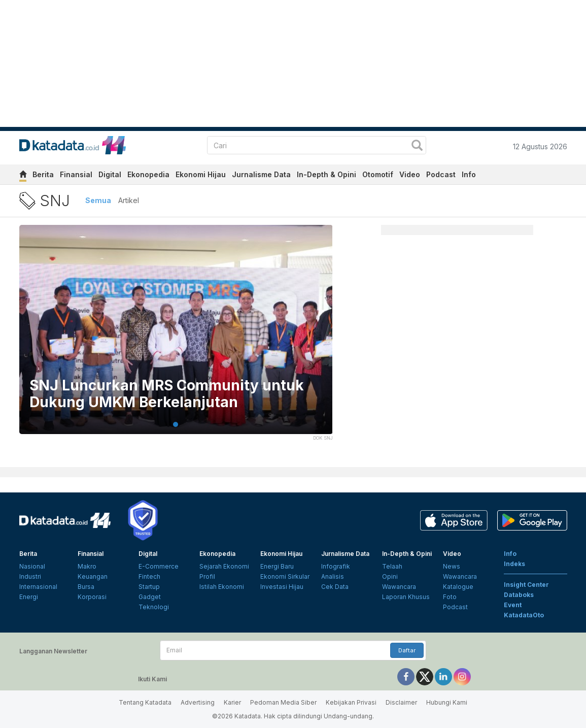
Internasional (38, 587)
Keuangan (93, 576)
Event (513, 605)
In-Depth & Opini (326, 174)
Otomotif (378, 174)
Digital (110, 174)
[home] (23, 176)
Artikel (129, 200)
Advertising (198, 702)
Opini (390, 576)
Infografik (336, 566)
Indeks (514, 564)
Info (469, 174)
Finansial (76, 174)
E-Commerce (159, 566)
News (452, 566)
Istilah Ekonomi (222, 587)
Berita (43, 174)
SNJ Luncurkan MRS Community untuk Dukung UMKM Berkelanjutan (167, 394)
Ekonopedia (148, 174)
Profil (207, 576)
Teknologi (154, 607)
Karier (232, 702)
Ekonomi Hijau (201, 174)
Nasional (32, 566)
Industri (30, 576)
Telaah (392, 566)
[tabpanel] (176, 336)
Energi (29, 597)
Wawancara (399, 587)
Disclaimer (401, 702)
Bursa (86, 587)
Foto (450, 597)
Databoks (519, 595)
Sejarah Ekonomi (224, 566)
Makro (87, 566)
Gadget (150, 597)
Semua (98, 200)
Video (410, 174)
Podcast (441, 174)
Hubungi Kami (447, 702)
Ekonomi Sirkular (285, 576)
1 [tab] (176, 424)
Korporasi (92, 597)
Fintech (149, 576)
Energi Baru (277, 566)
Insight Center (526, 585)
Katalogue (458, 587)
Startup (149, 587)
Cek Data (335, 587)
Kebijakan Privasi (351, 702)
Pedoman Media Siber (283, 702)
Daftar (407, 650)
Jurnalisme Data (261, 174)
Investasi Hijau (282, 587)
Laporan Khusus (406, 597)
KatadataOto (524, 615)
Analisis (333, 576)
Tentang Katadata (145, 702)
